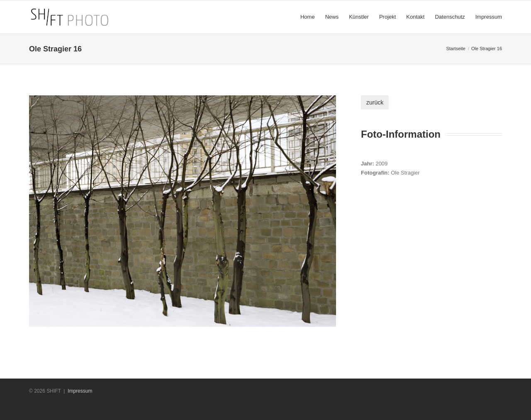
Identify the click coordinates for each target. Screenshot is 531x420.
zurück (375, 102)
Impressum (80, 391)
